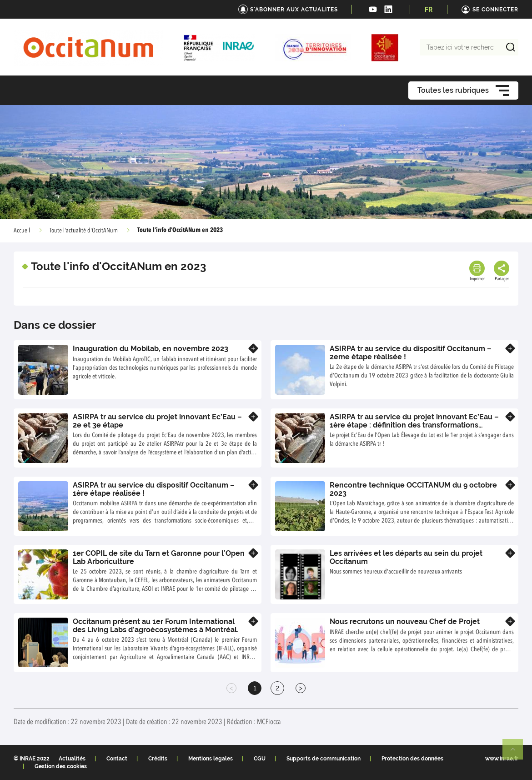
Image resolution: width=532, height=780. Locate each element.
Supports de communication (324, 759)
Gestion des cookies (61, 766)
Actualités (72, 759)
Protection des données (412, 759)
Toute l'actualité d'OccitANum (84, 231)
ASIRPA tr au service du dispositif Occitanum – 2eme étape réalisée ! (411, 353)
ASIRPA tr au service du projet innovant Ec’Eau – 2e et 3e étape (157, 421)
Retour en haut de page (517, 753)
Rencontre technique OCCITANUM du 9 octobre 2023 (413, 489)
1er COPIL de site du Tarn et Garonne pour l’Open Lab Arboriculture (159, 557)
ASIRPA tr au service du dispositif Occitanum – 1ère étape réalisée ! (154, 489)
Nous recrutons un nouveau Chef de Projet (405, 621)
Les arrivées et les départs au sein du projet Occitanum (406, 557)
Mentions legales (211, 759)
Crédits (158, 759)
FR (429, 10)
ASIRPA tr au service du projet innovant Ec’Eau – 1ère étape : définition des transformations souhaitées (414, 425)
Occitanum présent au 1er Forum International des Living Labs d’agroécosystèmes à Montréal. (156, 626)
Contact (117, 759)
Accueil (22, 231)
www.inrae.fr (502, 759)
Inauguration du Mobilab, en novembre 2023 (151, 349)
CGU (260, 759)
